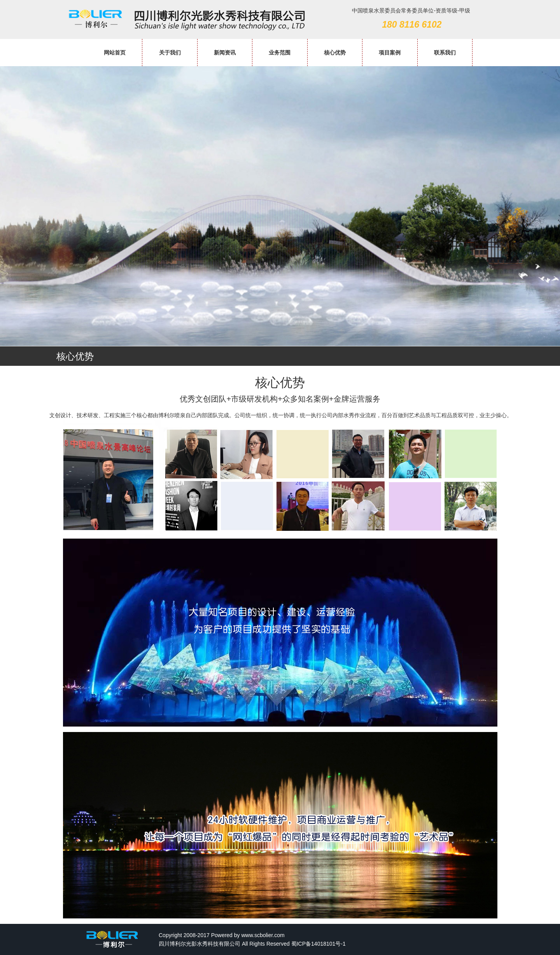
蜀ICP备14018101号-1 (318, 944)
